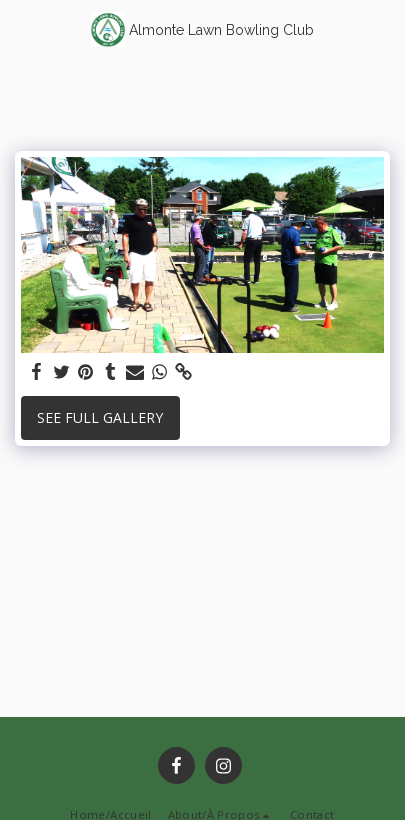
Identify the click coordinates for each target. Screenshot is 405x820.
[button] (22, 28)
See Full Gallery (100, 417)
